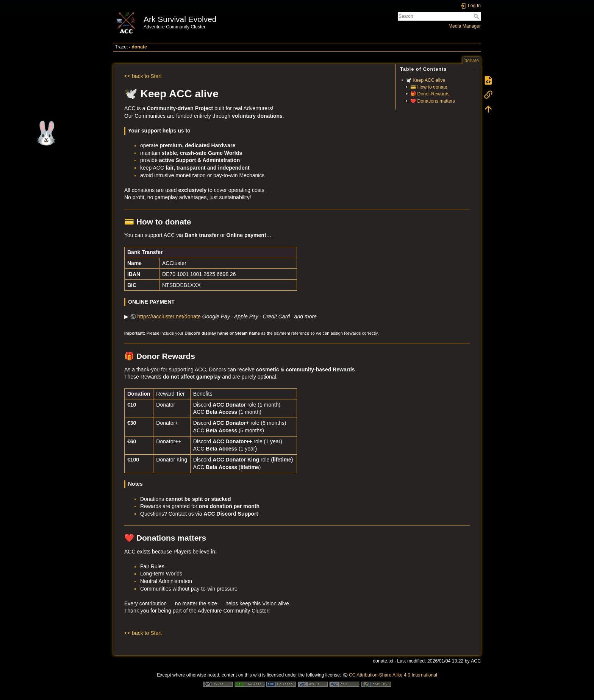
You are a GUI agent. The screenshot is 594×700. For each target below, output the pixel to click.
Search (477, 16)
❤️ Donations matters (433, 101)
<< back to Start (143, 76)
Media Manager (465, 26)
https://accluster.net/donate (169, 316)
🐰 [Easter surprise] (44, 133)
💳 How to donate (429, 87)
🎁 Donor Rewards (430, 94)
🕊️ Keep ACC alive (425, 80)
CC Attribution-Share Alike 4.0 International (393, 675)
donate (139, 47)
